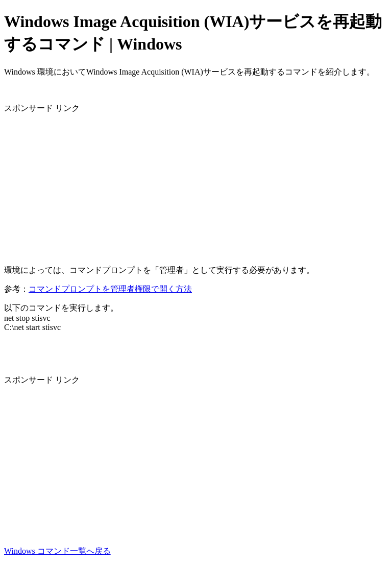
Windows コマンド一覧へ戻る (57, 551)
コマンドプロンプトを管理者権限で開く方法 (110, 289)
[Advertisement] (196, 185)
